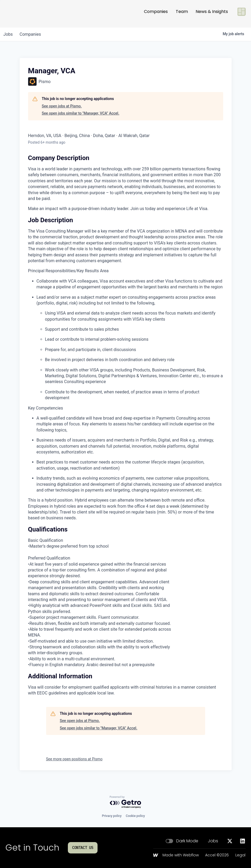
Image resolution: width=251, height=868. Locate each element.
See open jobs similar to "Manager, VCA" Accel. (81, 113)
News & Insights (212, 14)
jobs (9, 34)
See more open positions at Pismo (74, 759)
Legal (240, 855)
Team (182, 14)
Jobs (213, 841)
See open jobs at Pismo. (62, 106)
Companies (156, 14)
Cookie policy (135, 816)
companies (33, 34)
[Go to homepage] (23, 14)
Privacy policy (112, 816)
